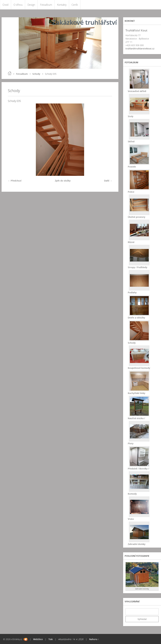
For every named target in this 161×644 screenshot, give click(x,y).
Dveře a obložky (136, 318)
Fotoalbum (46, 5)
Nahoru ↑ (94, 639)
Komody (132, 494)
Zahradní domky (137, 544)
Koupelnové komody (139, 368)
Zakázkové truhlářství (85, 22)
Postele (132, 167)
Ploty (131, 443)
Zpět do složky (63, 181)
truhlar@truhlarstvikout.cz (140, 49)
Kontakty (62, 5)
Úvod (6, 5)
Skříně (131, 141)
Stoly (131, 116)
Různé (131, 242)
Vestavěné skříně (137, 91)
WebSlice (38, 639)
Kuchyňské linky (137, 393)
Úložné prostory (137, 217)
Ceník (75, 5)
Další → (108, 181)
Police (131, 192)
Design (31, 5)
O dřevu (18, 5)
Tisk (51, 639)
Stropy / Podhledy (138, 267)
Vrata (131, 519)
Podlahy (132, 292)
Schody (36, 74)
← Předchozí (15, 181)
